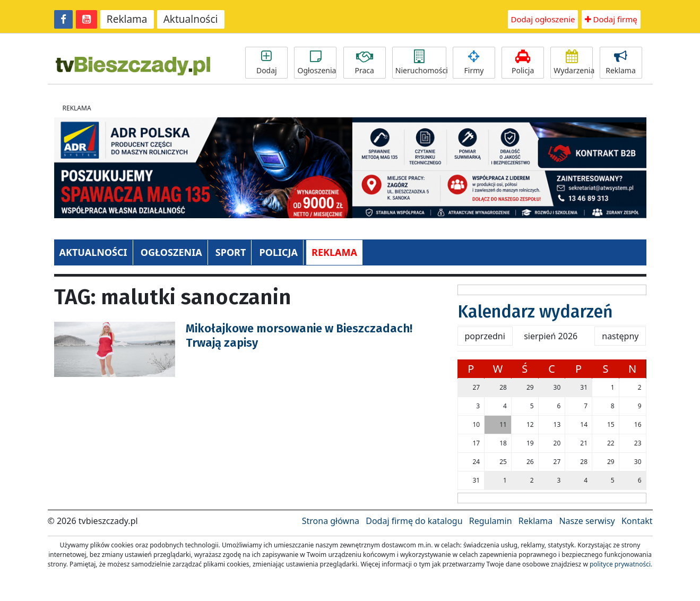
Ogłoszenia (317, 63)
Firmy (474, 63)
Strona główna (331, 521)
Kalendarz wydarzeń (535, 312)
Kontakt (637, 521)
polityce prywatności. (621, 564)
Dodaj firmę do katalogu (414, 521)
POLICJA (278, 252)
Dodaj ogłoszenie (543, 19)
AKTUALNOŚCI (93, 252)
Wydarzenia (573, 63)
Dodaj (266, 63)
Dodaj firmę (611, 19)
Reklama (127, 19)
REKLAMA (334, 252)
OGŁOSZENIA (171, 252)
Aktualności (191, 19)
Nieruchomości (421, 63)
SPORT (231, 252)
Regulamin (491, 521)
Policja (523, 63)
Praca (365, 63)
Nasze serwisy (587, 521)
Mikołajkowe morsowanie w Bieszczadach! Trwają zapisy (299, 335)
